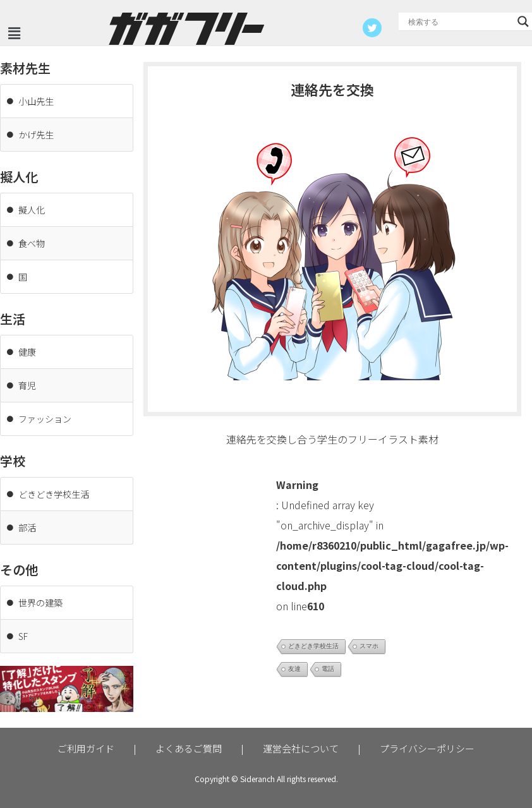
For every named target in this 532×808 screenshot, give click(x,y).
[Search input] (460, 21)
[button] (14, 33)
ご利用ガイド (86, 748)
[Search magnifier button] (523, 21)
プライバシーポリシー (427, 748)
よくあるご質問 (189, 748)
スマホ (369, 646)
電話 (328, 669)
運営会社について (301, 748)
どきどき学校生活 (313, 646)
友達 (294, 669)
